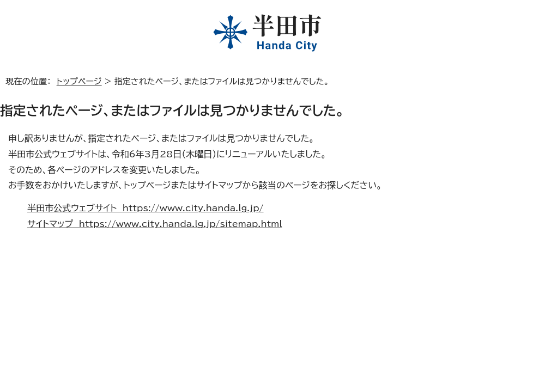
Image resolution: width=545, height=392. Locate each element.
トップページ (79, 81)
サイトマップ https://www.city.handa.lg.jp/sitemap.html (155, 224)
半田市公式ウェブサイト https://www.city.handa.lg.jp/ (146, 208)
